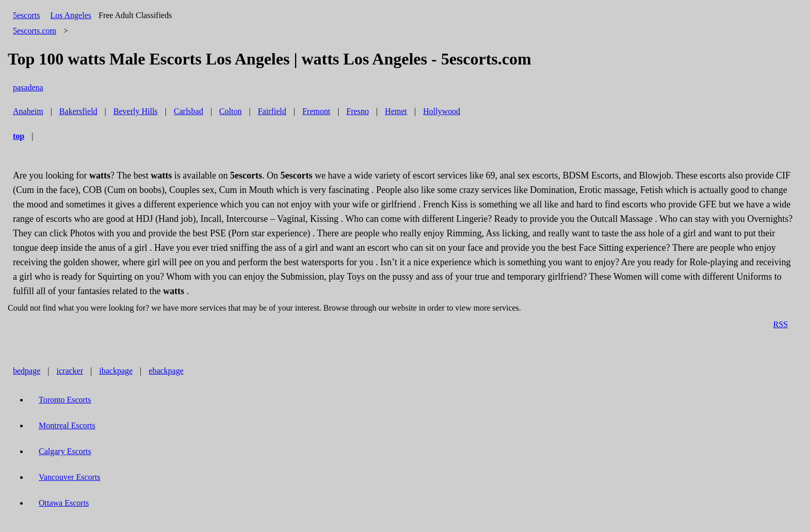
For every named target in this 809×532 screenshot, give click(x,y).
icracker (70, 371)
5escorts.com (35, 31)
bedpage (27, 371)
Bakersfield (78, 111)
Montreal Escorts (67, 425)
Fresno (358, 111)
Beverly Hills (136, 111)
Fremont (316, 111)
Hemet (396, 111)
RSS (781, 324)
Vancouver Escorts (70, 477)
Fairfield (272, 111)
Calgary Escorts (65, 451)
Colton (231, 111)
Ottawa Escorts (64, 503)
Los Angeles (71, 15)
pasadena (28, 87)
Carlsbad (189, 111)
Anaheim (28, 111)
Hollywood (442, 111)
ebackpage (166, 371)
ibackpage (116, 371)
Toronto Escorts (65, 400)
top (19, 136)
